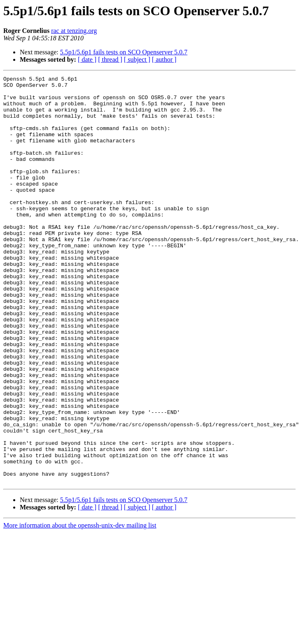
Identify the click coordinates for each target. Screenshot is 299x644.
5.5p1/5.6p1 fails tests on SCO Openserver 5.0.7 (124, 52)
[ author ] (164, 59)
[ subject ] (137, 59)
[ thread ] (110, 59)
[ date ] (87, 59)
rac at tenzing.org (74, 31)
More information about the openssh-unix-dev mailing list (80, 607)
